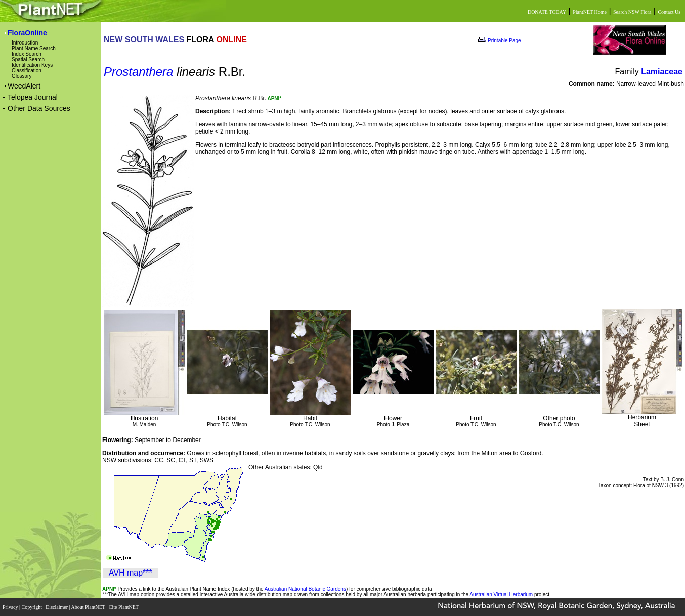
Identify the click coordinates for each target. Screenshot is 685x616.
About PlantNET (89, 607)
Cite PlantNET (124, 607)
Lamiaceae (662, 72)
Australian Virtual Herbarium (501, 595)
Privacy (11, 607)
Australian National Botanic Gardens (305, 589)
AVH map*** (131, 573)
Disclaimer (57, 607)
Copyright (33, 607)
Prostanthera (138, 72)
